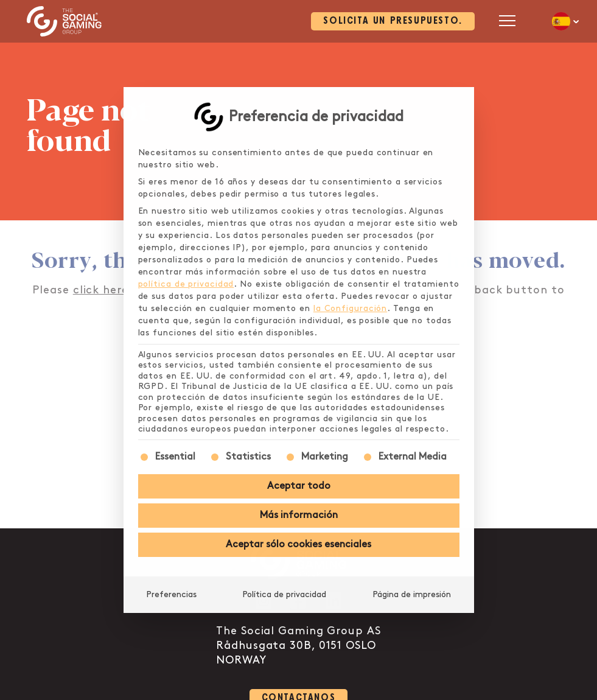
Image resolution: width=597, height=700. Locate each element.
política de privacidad (186, 284)
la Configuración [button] (350, 308)
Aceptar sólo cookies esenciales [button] (298, 544)
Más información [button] (299, 515)
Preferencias (171, 594)
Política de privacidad (284, 594)
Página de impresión (412, 594)
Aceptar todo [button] (299, 486)
